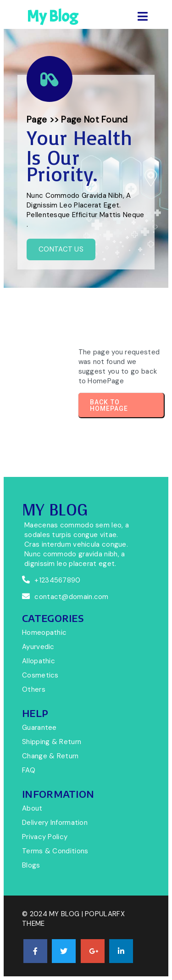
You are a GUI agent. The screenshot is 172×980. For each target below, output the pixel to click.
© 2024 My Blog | (53, 914)
